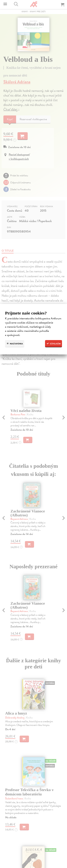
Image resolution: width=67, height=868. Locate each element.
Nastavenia (15, 344)
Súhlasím (54, 344)
